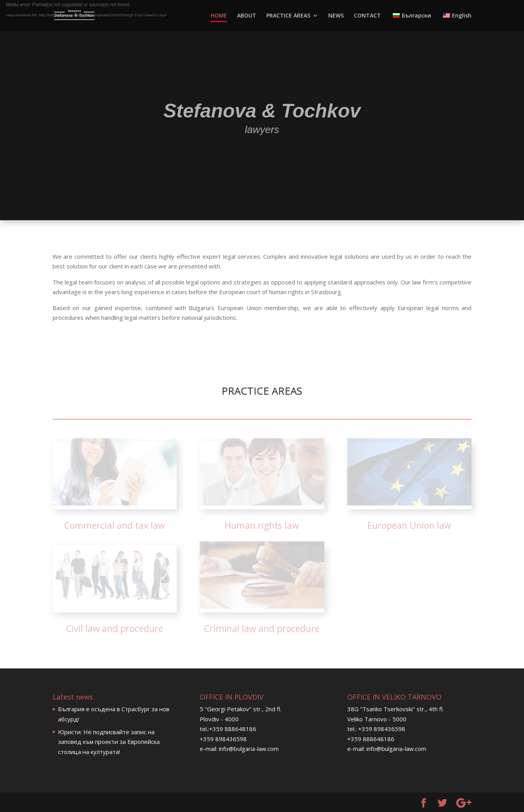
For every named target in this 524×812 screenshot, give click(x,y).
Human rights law (262, 525)
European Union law (409, 525)
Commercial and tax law (115, 525)
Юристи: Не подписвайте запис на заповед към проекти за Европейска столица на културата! (109, 742)
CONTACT (367, 16)
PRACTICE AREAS (288, 16)
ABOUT (247, 16)
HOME (219, 16)
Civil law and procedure (115, 628)
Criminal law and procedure (262, 628)
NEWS (336, 16)
